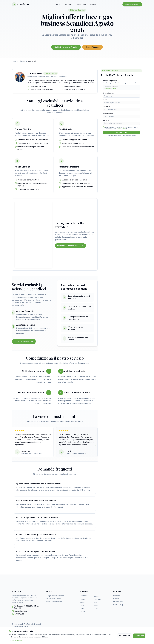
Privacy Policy (121, 129)
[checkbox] (104, 127)
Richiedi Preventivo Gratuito (66, 47)
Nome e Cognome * (109, 93)
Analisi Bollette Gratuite (54, 602)
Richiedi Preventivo (132, 4)
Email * (105, 100)
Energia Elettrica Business (55, 596)
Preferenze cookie (15, 640)
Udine (96, 608)
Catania (82, 599)
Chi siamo (117, 596)
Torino (82, 608)
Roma (96, 605)
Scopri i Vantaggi (93, 47)
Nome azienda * (108, 114)
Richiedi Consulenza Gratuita (70, 246)
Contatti (93, 4)
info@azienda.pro (21, 611)
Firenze (22, 61)
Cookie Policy (118, 605)
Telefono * (106, 107)
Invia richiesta (122, 132)
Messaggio (106, 120)
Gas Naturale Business (54, 599)
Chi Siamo (68, 4)
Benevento (83, 596)
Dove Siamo (81, 4)
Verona (82, 611)
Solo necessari (125, 636)
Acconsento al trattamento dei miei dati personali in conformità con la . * (122, 128)
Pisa (95, 602)
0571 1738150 (19, 614)
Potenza (83, 605)
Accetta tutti (139, 636)
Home (58, 4)
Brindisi (96, 597)
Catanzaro (98, 599)
